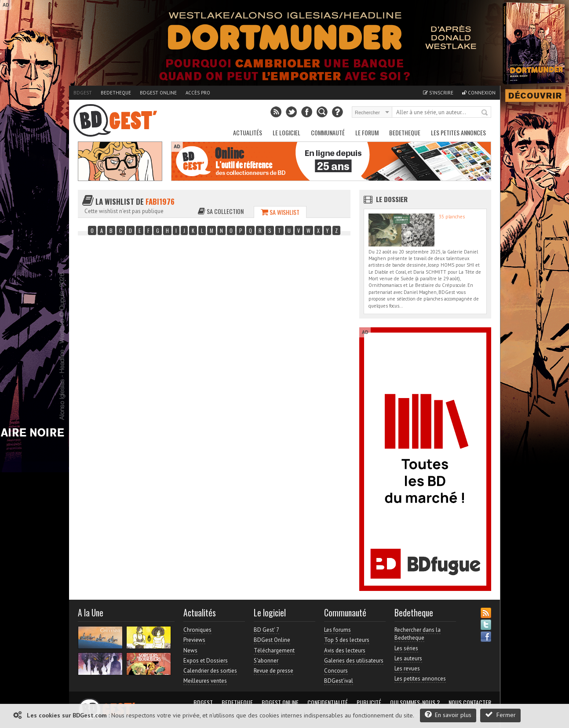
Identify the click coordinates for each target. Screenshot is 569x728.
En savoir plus (448, 715)
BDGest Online (158, 93)
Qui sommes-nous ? (415, 703)
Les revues (407, 668)
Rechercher (485, 113)
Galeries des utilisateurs (354, 661)
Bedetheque (116, 93)
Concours (336, 671)
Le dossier (392, 199)
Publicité (369, 703)
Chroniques (197, 630)
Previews (194, 640)
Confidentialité (328, 703)
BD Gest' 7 (266, 630)
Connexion (479, 93)
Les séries (406, 648)
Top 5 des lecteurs (347, 640)
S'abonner (266, 661)
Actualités (248, 132)
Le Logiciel (286, 132)
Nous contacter (470, 703)
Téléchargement (274, 650)
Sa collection (221, 211)
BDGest (83, 93)
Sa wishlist (280, 212)
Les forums (337, 630)
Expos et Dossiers (206, 661)
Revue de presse (274, 671)
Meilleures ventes (205, 681)
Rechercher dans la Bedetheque (418, 634)
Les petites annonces (458, 132)
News (190, 650)
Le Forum (367, 132)
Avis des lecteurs (345, 650)
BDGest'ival (339, 681)
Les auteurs (408, 658)
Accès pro (198, 93)
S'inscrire (438, 93)
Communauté (328, 132)
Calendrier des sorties (210, 671)
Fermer (500, 715)
